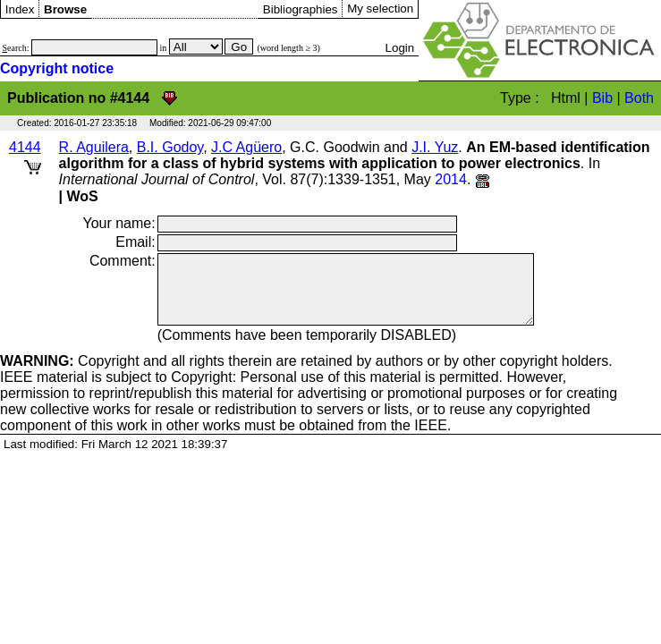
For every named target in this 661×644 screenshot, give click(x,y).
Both (639, 98)
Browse (65, 9)
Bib (602, 98)
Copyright (70, 374)
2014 (451, 179)
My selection (380, 8)
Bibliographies (301, 9)
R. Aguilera (94, 147)
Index (20, 9)
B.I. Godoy (170, 147)
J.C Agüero (246, 147)
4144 (25, 147)
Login (400, 48)
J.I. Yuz (435, 147)
